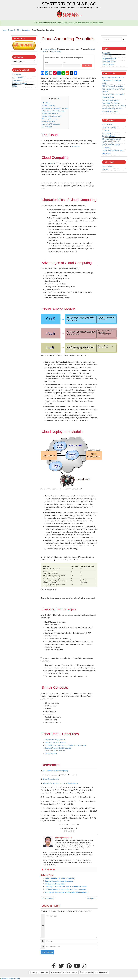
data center (76, 146)
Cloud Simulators (51, 754)
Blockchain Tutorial (109, 127)
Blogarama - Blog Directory (10, 979)
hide (58, 99)
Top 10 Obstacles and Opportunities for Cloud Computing (65, 745)
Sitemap (105, 169)
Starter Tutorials (108, 167)
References (47, 127)
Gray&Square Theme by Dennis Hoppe (64, 972)
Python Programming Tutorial (113, 151)
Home (4, 30)
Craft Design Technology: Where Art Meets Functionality (67, 892)
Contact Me (106, 53)
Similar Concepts (48, 121)
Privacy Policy (107, 56)
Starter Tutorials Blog (69, 4)
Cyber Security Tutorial (110, 142)
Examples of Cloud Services (55, 740)
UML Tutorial (107, 153)
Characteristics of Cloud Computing (55, 108)
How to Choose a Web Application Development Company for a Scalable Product (114, 103)
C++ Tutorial (107, 133)
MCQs (15, 86)
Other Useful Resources (51, 124)
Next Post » (92, 898)
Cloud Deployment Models (51, 116)
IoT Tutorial (106, 148)
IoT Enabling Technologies (55, 884)
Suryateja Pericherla (49, 49)
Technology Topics (109, 62)
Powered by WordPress (88, 972)
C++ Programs (18, 77)
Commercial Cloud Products (55, 751)
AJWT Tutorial (107, 125)
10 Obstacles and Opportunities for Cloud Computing (65, 889)
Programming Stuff (109, 59)
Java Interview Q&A (20, 83)
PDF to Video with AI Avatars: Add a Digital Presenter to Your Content (113, 89)
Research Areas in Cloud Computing (58, 748)
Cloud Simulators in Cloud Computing (60, 878)
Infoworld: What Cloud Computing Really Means (60, 783)
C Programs (17, 74)
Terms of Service (108, 65)
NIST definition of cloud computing (55, 771)
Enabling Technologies (50, 119)
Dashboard (104, 972)
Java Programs (18, 80)
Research (12, 30)
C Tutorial (106, 130)
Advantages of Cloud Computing (54, 111)
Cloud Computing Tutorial (111, 139)
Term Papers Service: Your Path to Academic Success (66, 887)
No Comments (56, 52)
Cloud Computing (23, 30)
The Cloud (46, 103)
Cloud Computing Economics (55, 743)
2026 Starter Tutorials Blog (39, 972)
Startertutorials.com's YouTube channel (60, 23)
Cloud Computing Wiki (51, 779)
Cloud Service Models (50, 114)
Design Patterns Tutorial (111, 145)
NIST (52, 163)
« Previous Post (48, 898)
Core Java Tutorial (109, 136)
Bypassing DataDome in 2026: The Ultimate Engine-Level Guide (113, 80)
